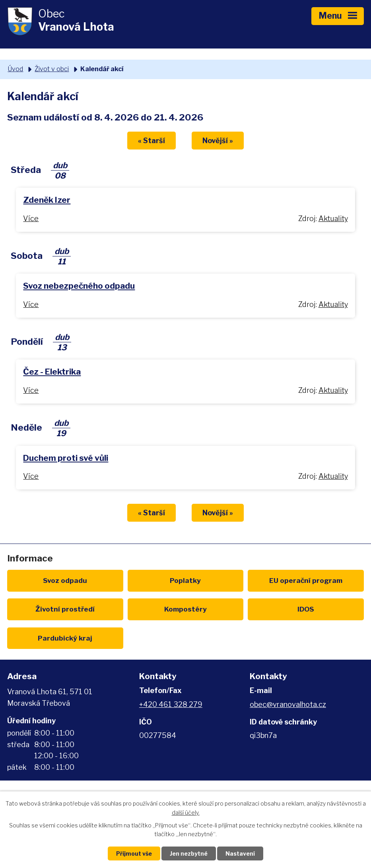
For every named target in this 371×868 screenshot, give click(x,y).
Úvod (15, 69)
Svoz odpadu (65, 580)
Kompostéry (185, 609)
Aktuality (333, 218)
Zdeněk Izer (47, 200)
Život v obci (52, 69)
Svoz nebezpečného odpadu (79, 286)
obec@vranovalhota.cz (288, 704)
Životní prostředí (65, 609)
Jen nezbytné (189, 853)
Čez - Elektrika (52, 372)
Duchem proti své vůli (66, 458)
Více (31, 218)
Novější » (218, 141)
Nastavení (240, 853)
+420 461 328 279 (171, 704)
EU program (306, 580)
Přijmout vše (134, 853)
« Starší (152, 141)
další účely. (186, 813)
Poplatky (185, 580)
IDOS (306, 609)
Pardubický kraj (65, 638)
